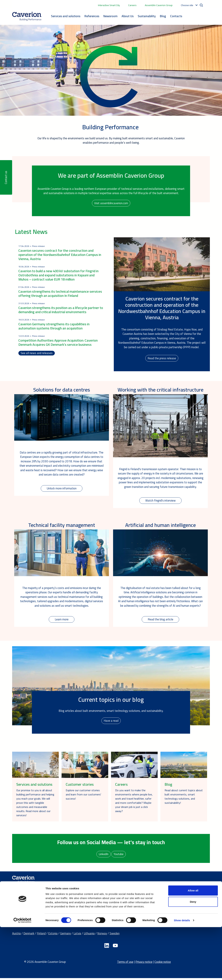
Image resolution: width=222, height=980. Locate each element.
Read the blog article (161, 621)
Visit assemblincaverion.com (111, 203)
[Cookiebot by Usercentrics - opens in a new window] (22, 973)
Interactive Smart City (109, 5)
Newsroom (110, 16)
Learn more (62, 621)
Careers (132, 5)
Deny (193, 955)
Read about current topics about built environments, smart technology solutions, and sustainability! (184, 798)
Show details (182, 973)
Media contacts (181, 904)
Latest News (31, 232)
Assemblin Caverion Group (159, 5)
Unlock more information (62, 489)
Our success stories (134, 913)
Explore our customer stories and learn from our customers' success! (83, 796)
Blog (163, 16)
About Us (128, 16)
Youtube (119, 856)
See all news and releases (37, 354)
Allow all (193, 943)
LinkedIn (103, 856)
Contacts (176, 16)
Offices (176, 899)
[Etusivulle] (27, 16)
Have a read (111, 722)
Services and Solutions (81, 889)
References (92, 16)
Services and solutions (66, 16)
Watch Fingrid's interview (160, 501)
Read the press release (162, 359)
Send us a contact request (188, 908)
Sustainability (147, 16)
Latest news (130, 908)
